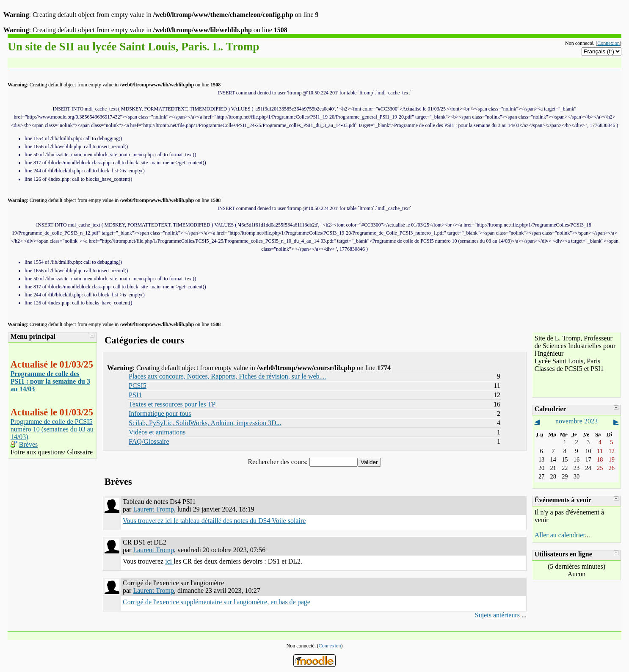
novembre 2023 (577, 421)
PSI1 (135, 395)
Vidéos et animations (157, 432)
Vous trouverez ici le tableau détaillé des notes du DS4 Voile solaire (214, 521)
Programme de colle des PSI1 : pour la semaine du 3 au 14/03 (50, 381)
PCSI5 (138, 386)
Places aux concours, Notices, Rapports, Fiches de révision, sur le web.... (228, 376)
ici (169, 561)
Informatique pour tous (160, 413)
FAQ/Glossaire (149, 441)
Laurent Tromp (153, 509)
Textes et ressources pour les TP (172, 404)
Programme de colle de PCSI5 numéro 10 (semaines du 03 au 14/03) (52, 429)
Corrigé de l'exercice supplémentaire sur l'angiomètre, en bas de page (217, 602)
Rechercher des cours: (279, 462)
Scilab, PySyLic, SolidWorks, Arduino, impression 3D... (205, 423)
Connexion (608, 43)
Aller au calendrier (560, 535)
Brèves (28, 444)
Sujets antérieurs (497, 615)
